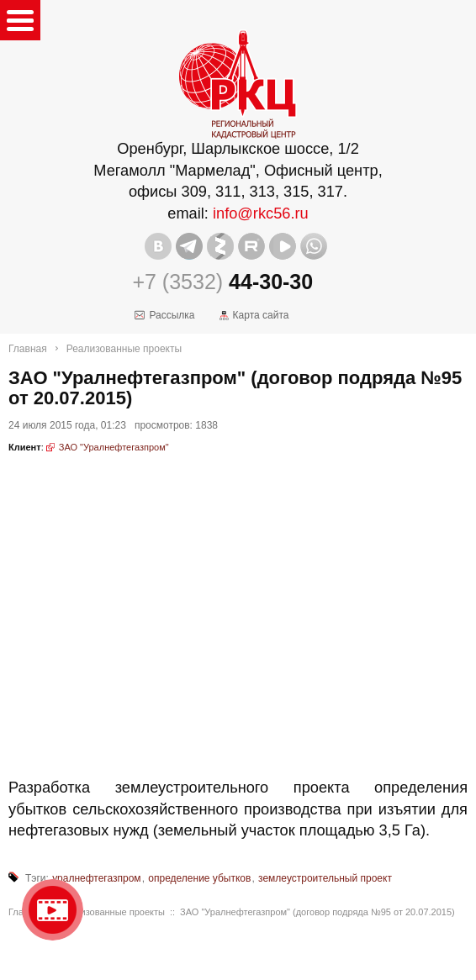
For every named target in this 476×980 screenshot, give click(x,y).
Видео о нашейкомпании (53, 910)
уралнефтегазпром (96, 878)
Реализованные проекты (124, 349)
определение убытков (199, 878)
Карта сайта (261, 315)
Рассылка (172, 315)
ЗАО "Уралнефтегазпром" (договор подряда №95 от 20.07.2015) (317, 912)
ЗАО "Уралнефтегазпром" (114, 447)
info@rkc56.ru (261, 213)
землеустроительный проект (325, 878)
